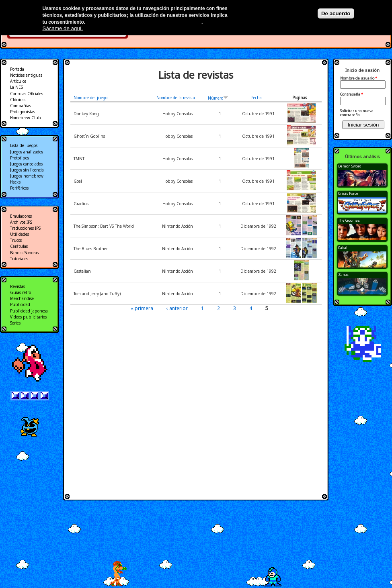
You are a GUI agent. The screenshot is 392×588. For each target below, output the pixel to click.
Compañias (21, 106)
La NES (16, 87)
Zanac (343, 275)
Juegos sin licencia (27, 170)
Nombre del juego (90, 98)
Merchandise (22, 298)
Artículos (18, 81)
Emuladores (21, 216)
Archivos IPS (21, 222)
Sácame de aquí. (63, 28)
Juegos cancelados (26, 164)
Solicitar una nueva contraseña (357, 113)
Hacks (15, 182)
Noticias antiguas (26, 75)
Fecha (257, 98)
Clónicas (18, 100)
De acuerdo (336, 13)
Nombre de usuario (359, 78)
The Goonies (349, 220)
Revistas (17, 286)
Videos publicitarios (28, 317)
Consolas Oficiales (27, 94)
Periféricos (19, 188)
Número (218, 98)
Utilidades (19, 234)
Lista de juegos (24, 145)
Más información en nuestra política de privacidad (144, 22)
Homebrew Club (26, 118)
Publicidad (20, 304)
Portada (17, 69)
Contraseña (352, 94)
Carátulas (19, 246)
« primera (142, 308)
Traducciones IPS (25, 228)
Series (15, 323)
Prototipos (19, 158)
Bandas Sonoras (24, 253)
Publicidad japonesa (29, 311)
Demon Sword (350, 166)
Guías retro (21, 292)
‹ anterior (177, 308)
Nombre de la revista (176, 98)
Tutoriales (19, 259)
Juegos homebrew (27, 176)
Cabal (343, 248)
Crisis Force (348, 193)
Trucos (16, 240)
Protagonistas (23, 112)
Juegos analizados (27, 152)
